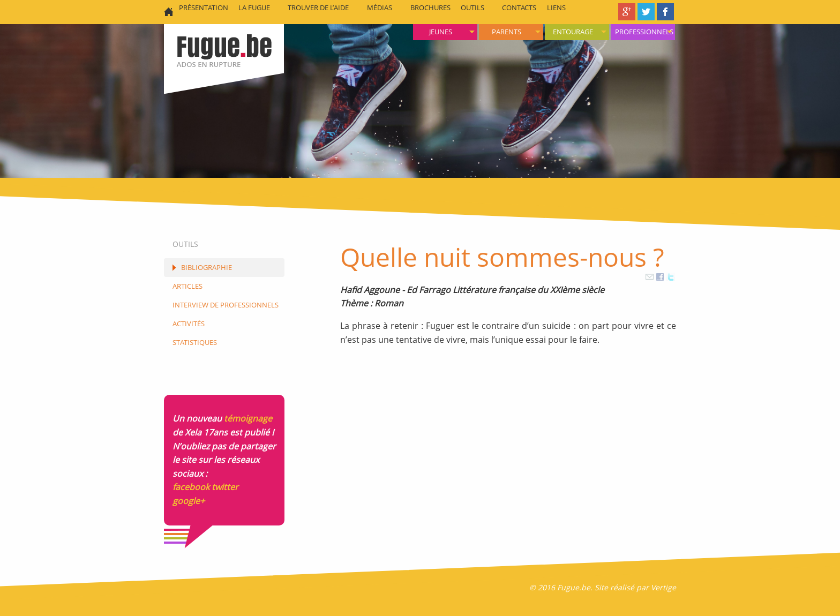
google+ (189, 501)
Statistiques (195, 342)
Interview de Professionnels (226, 305)
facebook (191, 487)
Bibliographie (207, 267)
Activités (189, 324)
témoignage (248, 418)
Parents (507, 32)
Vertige (663, 587)
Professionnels (644, 32)
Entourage (573, 32)
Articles (187, 286)
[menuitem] (643, 32)
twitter (225, 487)
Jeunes (441, 32)
